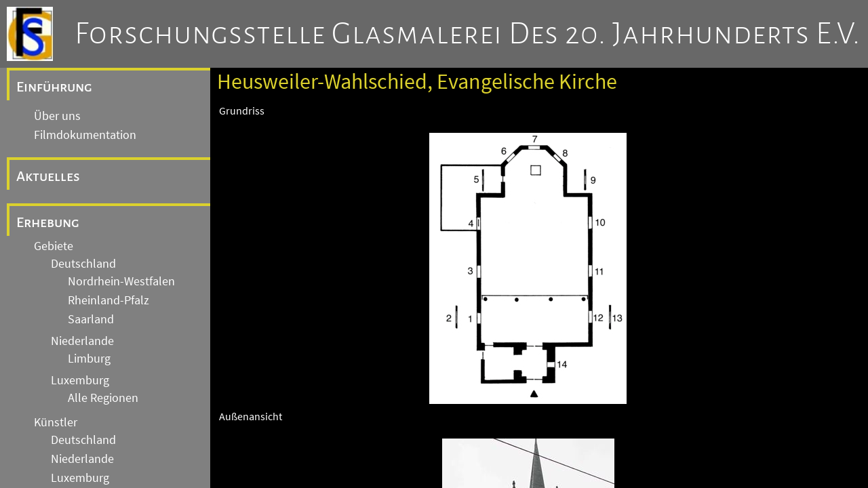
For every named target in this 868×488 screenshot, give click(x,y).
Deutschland (83, 264)
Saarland (91, 319)
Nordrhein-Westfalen (121, 281)
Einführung (54, 87)
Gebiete (54, 246)
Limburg (89, 359)
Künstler (56, 422)
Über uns (57, 116)
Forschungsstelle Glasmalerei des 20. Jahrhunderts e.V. (468, 34)
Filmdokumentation (85, 135)
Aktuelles (48, 176)
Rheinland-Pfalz (108, 300)
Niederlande (82, 341)
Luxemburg (80, 380)
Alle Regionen (103, 398)
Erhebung (48, 222)
